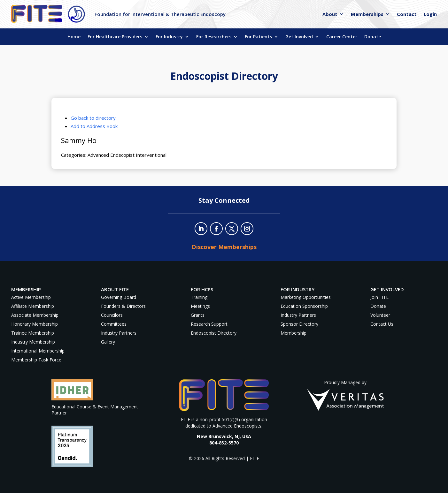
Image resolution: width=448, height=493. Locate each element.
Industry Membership (33, 342)
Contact (407, 15)
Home (74, 37)
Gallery (108, 342)
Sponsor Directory (299, 324)
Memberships (367, 15)
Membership (294, 333)
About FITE (115, 289)
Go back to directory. (94, 118)
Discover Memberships (224, 247)
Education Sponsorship (304, 306)
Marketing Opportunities (306, 297)
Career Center (342, 37)
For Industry (169, 37)
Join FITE (379, 297)
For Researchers (214, 37)
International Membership (38, 351)
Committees (114, 324)
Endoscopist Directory (214, 333)
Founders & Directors (123, 306)
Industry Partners (119, 333)
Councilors (112, 315)
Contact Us (382, 324)
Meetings (200, 306)
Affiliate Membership (33, 306)
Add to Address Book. (95, 126)
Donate (373, 37)
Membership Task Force (36, 360)
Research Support (209, 324)
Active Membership (31, 297)
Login (430, 15)
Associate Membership (35, 315)
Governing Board (119, 297)
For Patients (258, 37)
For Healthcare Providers (115, 37)
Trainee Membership (33, 333)
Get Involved (299, 37)
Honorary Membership (35, 324)
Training (199, 297)
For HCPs (202, 289)
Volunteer (380, 315)
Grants (198, 315)
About (330, 15)
